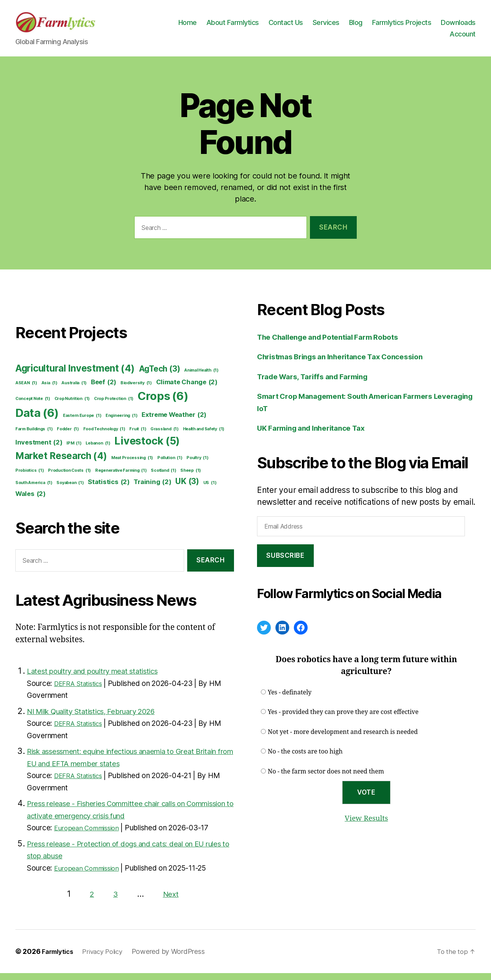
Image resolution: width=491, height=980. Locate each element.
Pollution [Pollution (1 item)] (170, 465)
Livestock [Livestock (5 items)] (147, 448)
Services (370, 26)
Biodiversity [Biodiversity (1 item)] (136, 390)
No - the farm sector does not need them (326, 778)
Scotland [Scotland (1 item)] (163, 478)
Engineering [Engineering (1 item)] (121, 423)
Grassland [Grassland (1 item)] (165, 436)
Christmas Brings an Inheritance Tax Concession (350, 363)
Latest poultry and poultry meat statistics (103, 678)
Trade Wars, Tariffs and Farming (319, 383)
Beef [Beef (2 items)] (104, 389)
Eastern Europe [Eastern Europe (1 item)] (82, 423)
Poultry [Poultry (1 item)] (197, 465)
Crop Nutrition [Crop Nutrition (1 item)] (72, 406)
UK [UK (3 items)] (187, 488)
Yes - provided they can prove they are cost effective (343, 719)
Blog (400, 26)
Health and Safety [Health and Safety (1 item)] (204, 436)
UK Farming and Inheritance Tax (318, 435)
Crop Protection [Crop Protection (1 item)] (114, 406)
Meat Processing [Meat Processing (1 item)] (132, 465)
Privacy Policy (108, 958)
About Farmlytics (277, 26)
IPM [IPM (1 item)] (74, 450)
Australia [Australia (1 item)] (74, 390)
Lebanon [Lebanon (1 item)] (98, 450)
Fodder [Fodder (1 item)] (68, 436)
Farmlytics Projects (446, 26)
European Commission (91, 835)
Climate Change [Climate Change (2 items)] (187, 389)
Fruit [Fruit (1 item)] (138, 436)
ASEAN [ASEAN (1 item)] (26, 390)
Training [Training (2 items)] (152, 489)
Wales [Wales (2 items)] (30, 501)
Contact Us (330, 26)
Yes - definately (290, 699)
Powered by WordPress (176, 958)
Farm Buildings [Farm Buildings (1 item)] (34, 436)
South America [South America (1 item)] (34, 490)
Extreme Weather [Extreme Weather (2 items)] (174, 422)
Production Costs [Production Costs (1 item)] (69, 478)
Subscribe (285, 562)
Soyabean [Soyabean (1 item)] (70, 490)
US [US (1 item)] (210, 490)
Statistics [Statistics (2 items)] (109, 489)
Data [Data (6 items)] (37, 420)
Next (171, 901)
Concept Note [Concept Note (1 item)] (33, 406)
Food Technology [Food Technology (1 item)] (104, 436)
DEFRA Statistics (82, 690)
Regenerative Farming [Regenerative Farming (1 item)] (121, 478)
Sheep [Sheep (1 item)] (191, 478)
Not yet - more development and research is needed (343, 739)
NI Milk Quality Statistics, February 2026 (102, 718)
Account (463, 37)
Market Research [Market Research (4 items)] (61, 463)
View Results (366, 825)
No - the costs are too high (305, 759)
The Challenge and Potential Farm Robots (336, 344)
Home (232, 26)
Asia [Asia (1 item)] (49, 390)
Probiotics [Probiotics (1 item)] (30, 478)
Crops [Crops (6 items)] (163, 403)
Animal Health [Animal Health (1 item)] (201, 377)
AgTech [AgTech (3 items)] (160, 376)
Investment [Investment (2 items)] (39, 449)
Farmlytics (59, 958)
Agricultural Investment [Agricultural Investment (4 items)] (75, 375)
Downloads (423, 37)
